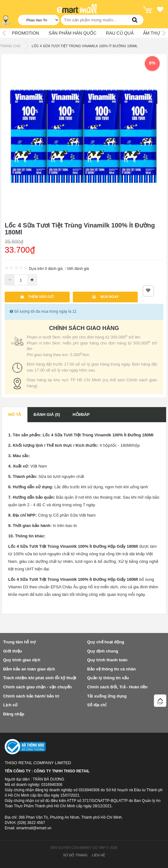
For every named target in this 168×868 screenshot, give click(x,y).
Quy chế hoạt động (106, 642)
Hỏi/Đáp (81, 414)
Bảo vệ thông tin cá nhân (112, 669)
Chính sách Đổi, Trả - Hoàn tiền (118, 687)
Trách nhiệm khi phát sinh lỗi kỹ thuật (40, 678)
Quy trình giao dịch (22, 660)
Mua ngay (105, 297)
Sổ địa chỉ (97, 705)
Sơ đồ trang (75, 855)
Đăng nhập (14, 714)
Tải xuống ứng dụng (107, 696)
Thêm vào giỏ (37, 297)
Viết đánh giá (78, 269)
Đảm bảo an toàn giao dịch (29, 669)
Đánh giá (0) (47, 414)
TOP (160, 702)
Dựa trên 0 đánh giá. (46, 269)
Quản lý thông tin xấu (108, 678)
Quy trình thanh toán (107, 660)
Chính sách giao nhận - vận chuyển (37, 687)
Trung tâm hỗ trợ (19, 642)
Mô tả (15, 414)
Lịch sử (10, 705)
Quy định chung (103, 651)
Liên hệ (98, 855)
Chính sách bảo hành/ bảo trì (31, 696)
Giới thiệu (13, 651)
